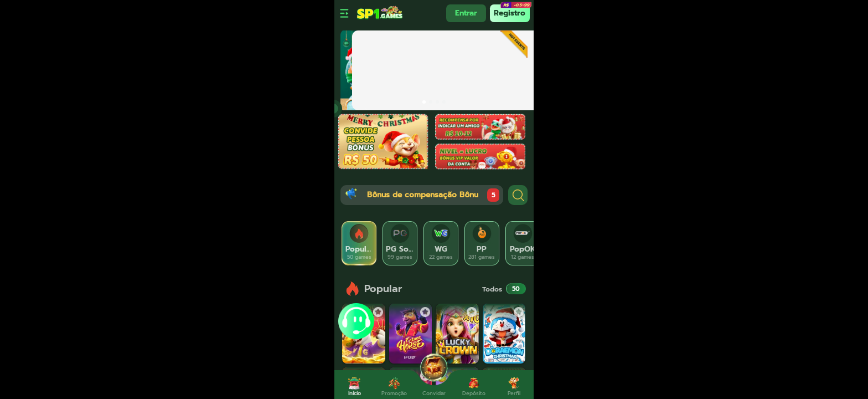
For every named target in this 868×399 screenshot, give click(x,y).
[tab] (359, 243)
